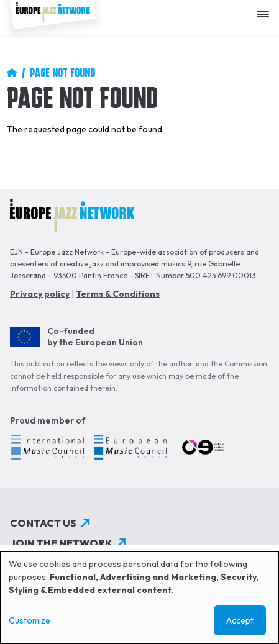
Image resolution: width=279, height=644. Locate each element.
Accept (240, 620)
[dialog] (139, 598)
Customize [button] (30, 620)
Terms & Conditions (118, 294)
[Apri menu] (266, 10)
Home (12, 73)
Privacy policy (40, 294)
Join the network (61, 543)
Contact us (43, 523)
